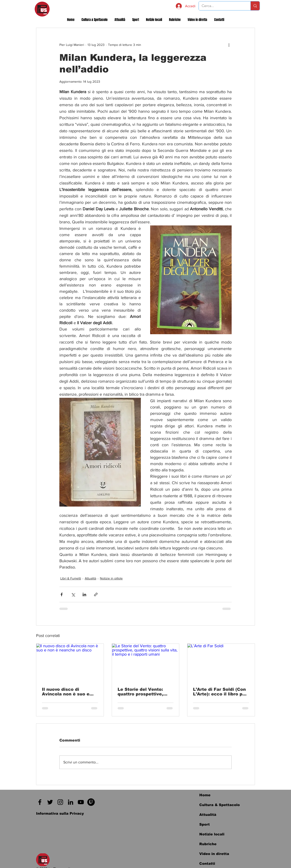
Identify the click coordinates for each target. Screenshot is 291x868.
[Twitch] (91, 802)
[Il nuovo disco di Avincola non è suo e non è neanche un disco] (70, 663)
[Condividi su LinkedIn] (84, 594)
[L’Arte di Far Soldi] (221, 663)
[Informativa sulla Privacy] (60, 813)
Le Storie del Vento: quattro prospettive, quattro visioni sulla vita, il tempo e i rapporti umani (140, 692)
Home (205, 795)
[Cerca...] (221, 6)
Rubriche (208, 844)
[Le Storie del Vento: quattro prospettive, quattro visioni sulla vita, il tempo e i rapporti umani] (146, 663)
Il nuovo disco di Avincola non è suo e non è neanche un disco (69, 692)
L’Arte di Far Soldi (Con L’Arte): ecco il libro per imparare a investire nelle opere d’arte (220, 692)
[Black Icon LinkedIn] (71, 802)
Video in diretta (214, 854)
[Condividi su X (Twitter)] (73, 594)
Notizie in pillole (111, 578)
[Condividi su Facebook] (62, 594)
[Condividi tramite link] (96, 594)
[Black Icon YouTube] (81, 802)
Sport (205, 824)
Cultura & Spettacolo (220, 805)
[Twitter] (50, 802)
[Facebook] (40, 802)
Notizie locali (212, 834)
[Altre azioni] (229, 45)
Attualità (90, 578)
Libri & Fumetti (71, 578)
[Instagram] (60, 802)
